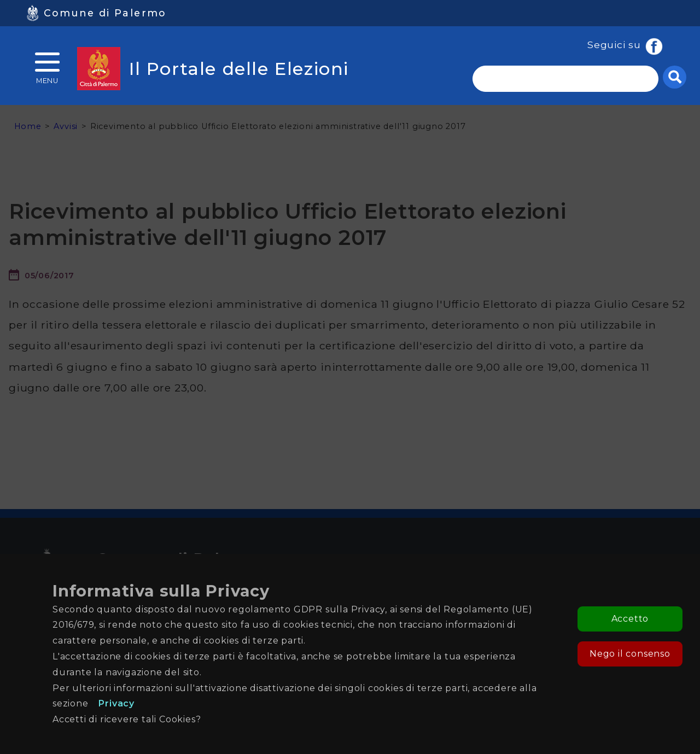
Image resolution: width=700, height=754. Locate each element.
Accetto (630, 619)
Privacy (116, 703)
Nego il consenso (630, 654)
